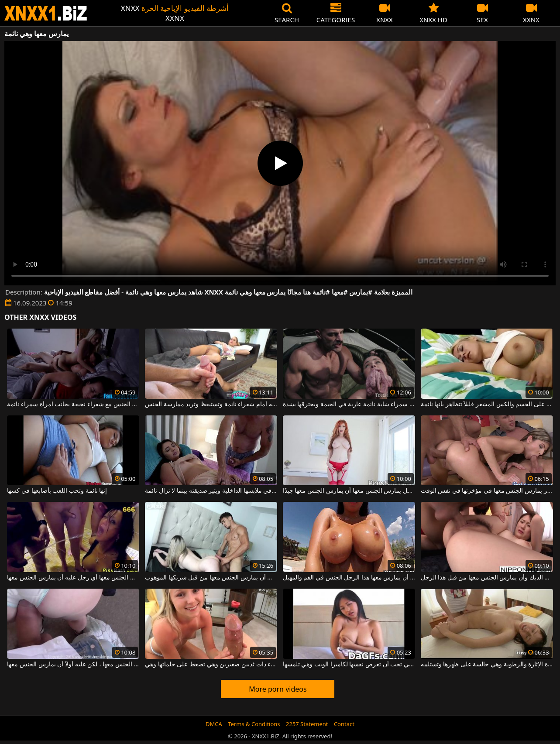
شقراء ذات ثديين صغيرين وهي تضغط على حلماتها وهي (211, 665)
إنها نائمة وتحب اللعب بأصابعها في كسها (57, 491)
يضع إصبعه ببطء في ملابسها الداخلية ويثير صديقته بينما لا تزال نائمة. (211, 491)
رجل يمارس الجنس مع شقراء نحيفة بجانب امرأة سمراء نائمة (73, 405)
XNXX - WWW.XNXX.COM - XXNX (46, 13)
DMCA (214, 724)
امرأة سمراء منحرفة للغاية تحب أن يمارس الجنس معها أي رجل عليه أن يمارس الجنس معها (73, 578)
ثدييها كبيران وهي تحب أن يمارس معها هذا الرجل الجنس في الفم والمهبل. (349, 578)
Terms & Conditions (254, 724)
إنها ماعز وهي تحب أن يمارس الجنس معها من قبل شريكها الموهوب (211, 578)
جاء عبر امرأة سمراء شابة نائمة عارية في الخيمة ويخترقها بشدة (349, 405)
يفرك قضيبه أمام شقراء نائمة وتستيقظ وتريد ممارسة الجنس (211, 405)
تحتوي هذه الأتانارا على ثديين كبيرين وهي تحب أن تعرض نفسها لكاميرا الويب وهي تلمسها (349, 665)
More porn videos (278, 689)
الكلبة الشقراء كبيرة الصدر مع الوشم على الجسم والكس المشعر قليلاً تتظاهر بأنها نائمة (487, 405)
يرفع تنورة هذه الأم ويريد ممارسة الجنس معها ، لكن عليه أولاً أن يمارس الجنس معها (73, 665)
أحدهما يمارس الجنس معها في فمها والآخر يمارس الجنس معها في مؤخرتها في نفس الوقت (487, 491)
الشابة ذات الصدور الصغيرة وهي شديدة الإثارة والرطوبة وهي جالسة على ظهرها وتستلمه (487, 665)
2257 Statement (307, 724)
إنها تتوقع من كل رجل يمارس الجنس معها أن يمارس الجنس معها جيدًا (349, 491)
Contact (344, 724)
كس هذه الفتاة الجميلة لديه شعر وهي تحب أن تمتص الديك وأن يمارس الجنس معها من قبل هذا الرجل (487, 578)
